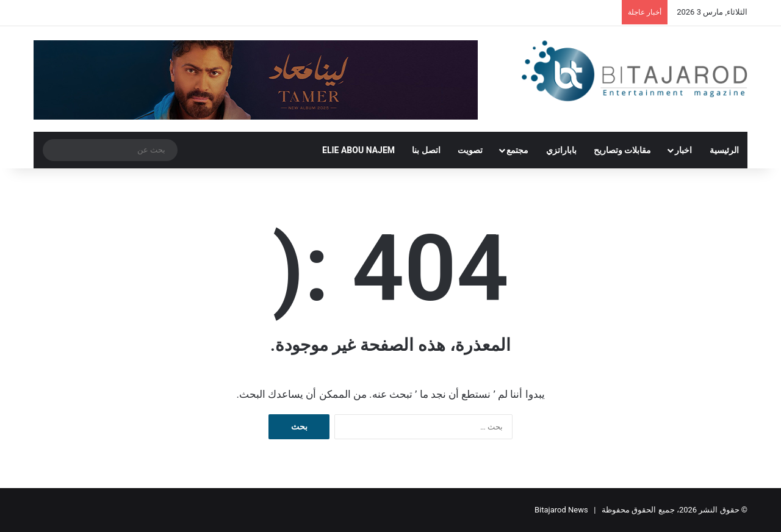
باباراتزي (561, 150)
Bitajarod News (561, 510)
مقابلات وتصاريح (622, 150)
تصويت (470, 150)
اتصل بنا (426, 150)
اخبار (683, 150)
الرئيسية (724, 150)
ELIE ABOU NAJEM (358, 150)
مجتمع (517, 150)
